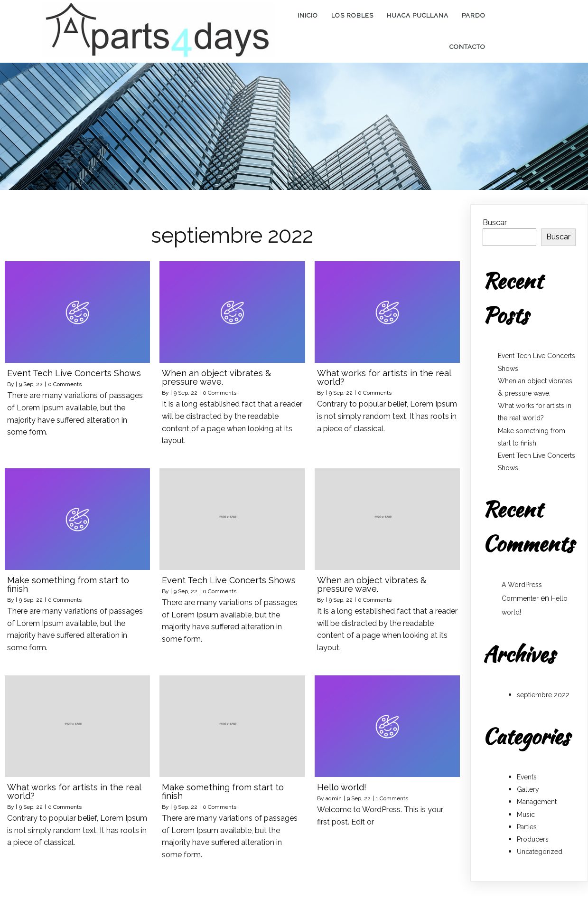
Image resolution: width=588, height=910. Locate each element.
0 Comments (65, 379)
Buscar (495, 217)
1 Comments (392, 793)
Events (527, 771)
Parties (527, 821)
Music (526, 809)
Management (537, 796)
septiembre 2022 (543, 689)
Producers (533, 834)
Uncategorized (540, 846)
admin (334, 793)
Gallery (528, 784)
